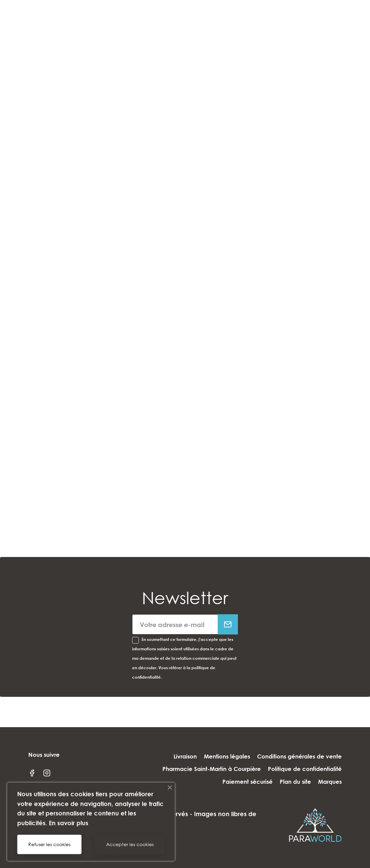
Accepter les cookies (130, 844)
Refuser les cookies (49, 844)
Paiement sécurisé (238, 782)
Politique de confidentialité (305, 769)
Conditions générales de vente (299, 756)
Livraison (176, 756)
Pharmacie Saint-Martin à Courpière (207, 769)
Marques (330, 782)
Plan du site (291, 782)
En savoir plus (69, 823)
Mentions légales (222, 756)
